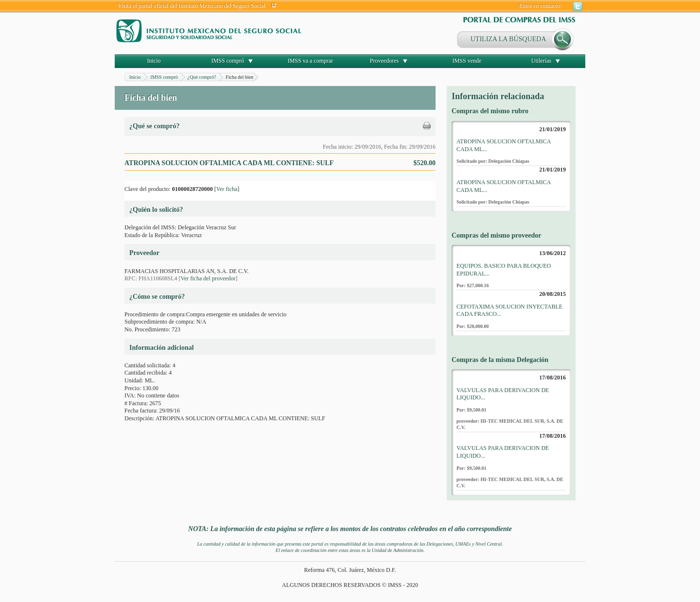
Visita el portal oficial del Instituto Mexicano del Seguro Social (192, 6)
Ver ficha (227, 189)
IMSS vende (467, 61)
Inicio (154, 61)
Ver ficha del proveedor (208, 278)
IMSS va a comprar (311, 61)
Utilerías (541, 61)
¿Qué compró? (202, 77)
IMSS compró (228, 61)
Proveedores (384, 61)
